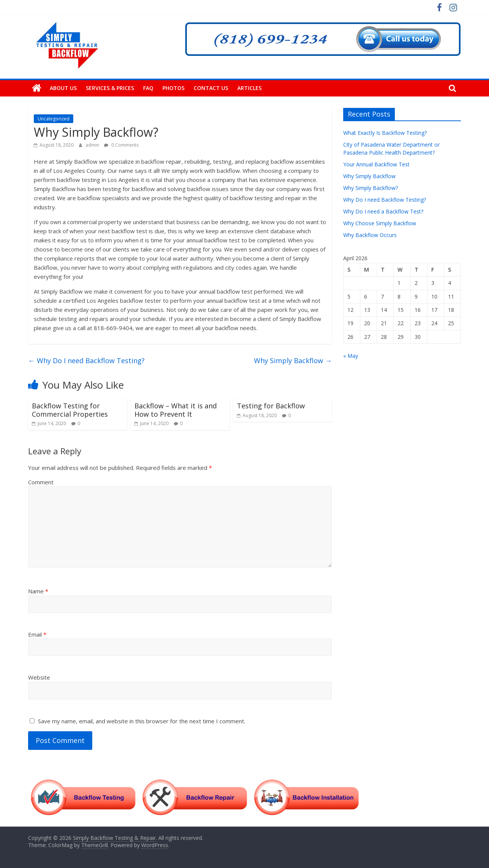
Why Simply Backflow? (371, 188)
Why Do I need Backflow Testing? (86, 360)
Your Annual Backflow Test (376, 164)
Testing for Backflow (271, 406)
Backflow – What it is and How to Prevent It (176, 410)
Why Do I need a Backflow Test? (383, 211)
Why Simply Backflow (293, 360)
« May (351, 356)
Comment (41, 482)
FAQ (148, 88)
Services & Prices (110, 88)
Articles (249, 88)
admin (93, 145)
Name (38, 591)
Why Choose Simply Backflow (380, 223)
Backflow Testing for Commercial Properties (70, 410)
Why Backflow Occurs (370, 235)
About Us (63, 88)
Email (37, 634)
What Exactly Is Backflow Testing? (385, 133)
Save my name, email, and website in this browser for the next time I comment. (142, 721)
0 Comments (121, 145)
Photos (174, 88)
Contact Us (211, 88)
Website (39, 677)
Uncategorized (54, 119)
